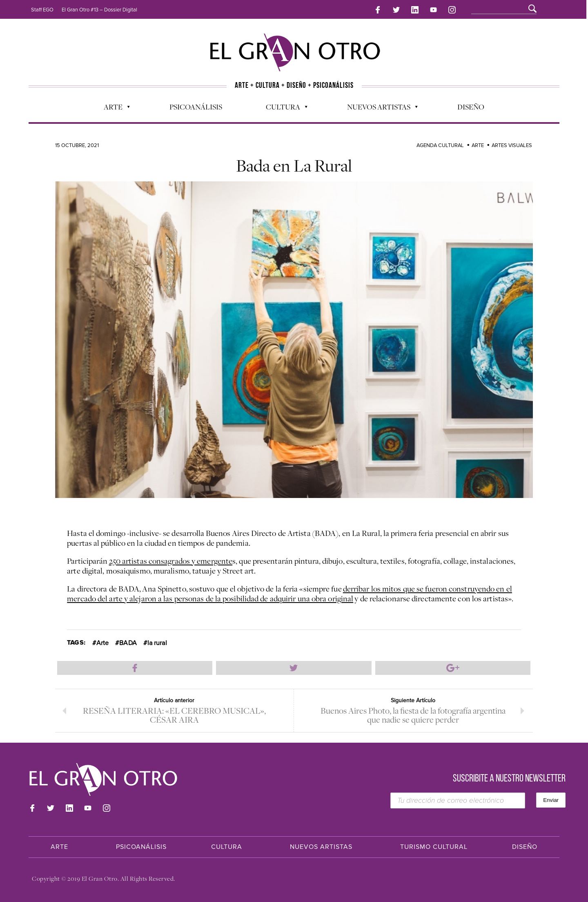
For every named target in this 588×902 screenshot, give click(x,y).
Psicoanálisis (196, 107)
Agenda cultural (440, 145)
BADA (128, 643)
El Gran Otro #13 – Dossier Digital (99, 10)
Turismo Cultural (434, 847)
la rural (157, 643)
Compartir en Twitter (294, 668)
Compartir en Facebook (135, 668)
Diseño (471, 107)
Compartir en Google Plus (453, 668)
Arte (113, 109)
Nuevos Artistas (378, 109)
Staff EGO (42, 10)
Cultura (283, 109)
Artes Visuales (512, 145)
